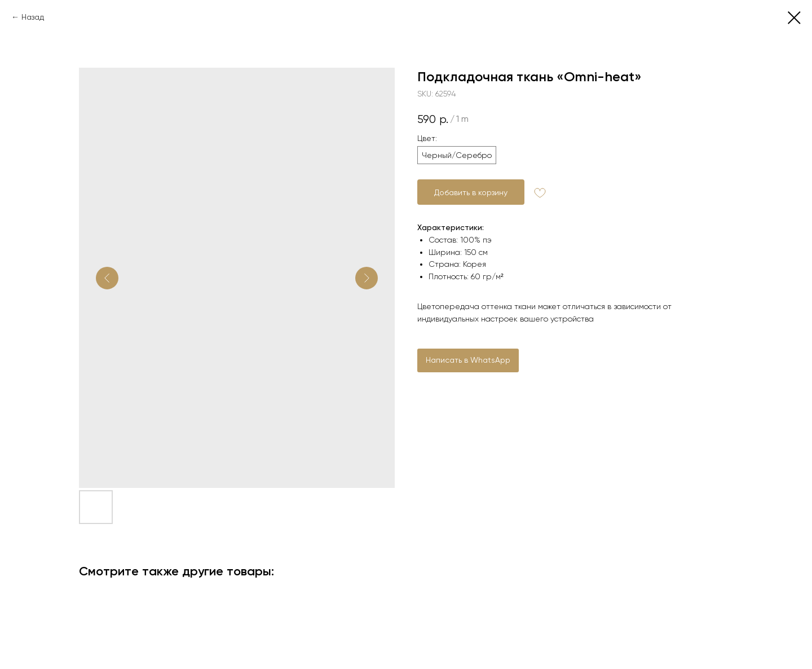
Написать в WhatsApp (468, 360)
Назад (33, 17)
